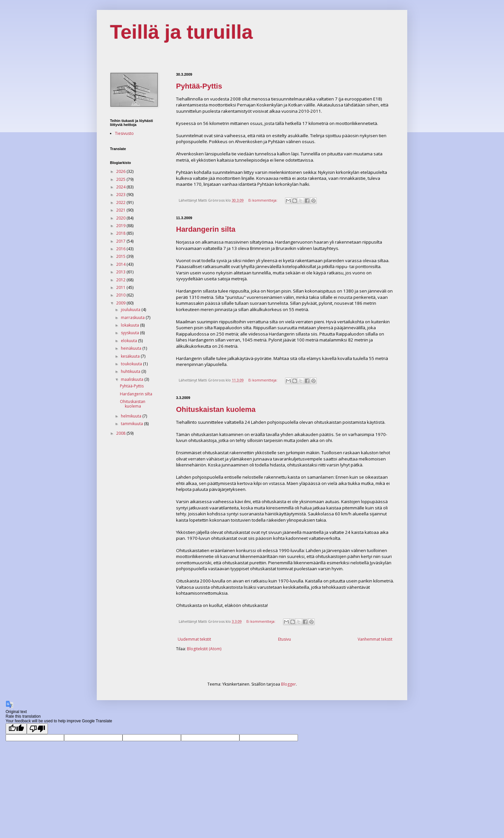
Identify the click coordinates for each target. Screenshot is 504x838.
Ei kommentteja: (263, 200)
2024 (121, 187)
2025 (121, 179)
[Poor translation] (37, 729)
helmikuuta (132, 416)
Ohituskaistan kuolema (216, 409)
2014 (121, 264)
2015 (121, 256)
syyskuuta (130, 333)
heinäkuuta (132, 348)
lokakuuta (130, 325)
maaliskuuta (133, 379)
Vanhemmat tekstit (375, 639)
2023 (121, 195)
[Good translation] (16, 729)
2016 (121, 249)
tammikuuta (132, 424)
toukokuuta (132, 364)
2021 (121, 210)
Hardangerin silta (206, 229)
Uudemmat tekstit (194, 639)
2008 (121, 433)
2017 (121, 241)
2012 (121, 280)
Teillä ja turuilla (181, 32)
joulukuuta (131, 310)
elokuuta (129, 341)
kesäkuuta (131, 356)
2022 (121, 202)
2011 (121, 287)
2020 (121, 218)
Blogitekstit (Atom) (204, 649)
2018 (121, 233)
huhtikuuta (131, 371)
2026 (121, 171)
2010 (121, 295)
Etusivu (285, 639)
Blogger (288, 684)
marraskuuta (133, 318)
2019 (121, 226)
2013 (121, 272)
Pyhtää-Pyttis (199, 86)
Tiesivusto (124, 133)
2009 (121, 303)
